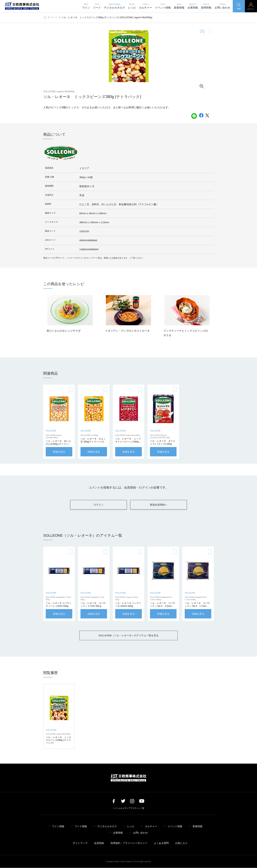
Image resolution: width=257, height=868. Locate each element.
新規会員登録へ (159, 505)
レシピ (132, 6)
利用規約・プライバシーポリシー (129, 843)
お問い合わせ (222, 6)
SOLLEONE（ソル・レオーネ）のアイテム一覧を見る (128, 636)
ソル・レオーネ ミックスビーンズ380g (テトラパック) (59, 740)
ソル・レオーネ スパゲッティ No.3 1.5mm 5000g (163, 606)
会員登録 (99, 843)
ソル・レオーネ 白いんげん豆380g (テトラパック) (58, 444)
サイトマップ (80, 843)
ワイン (86, 6)
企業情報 (193, 6)
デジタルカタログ (114, 6)
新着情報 (179, 6)
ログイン (99, 505)
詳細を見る (59, 452)
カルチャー (146, 6)
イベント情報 (163, 6)
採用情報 (206, 6)
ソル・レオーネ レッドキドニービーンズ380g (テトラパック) (128, 442)
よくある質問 (161, 843)
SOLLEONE (51, 431)
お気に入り (181, 843)
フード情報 (81, 826)
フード (97, 6)
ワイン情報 (58, 826)
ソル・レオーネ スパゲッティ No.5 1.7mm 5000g (197, 606)
